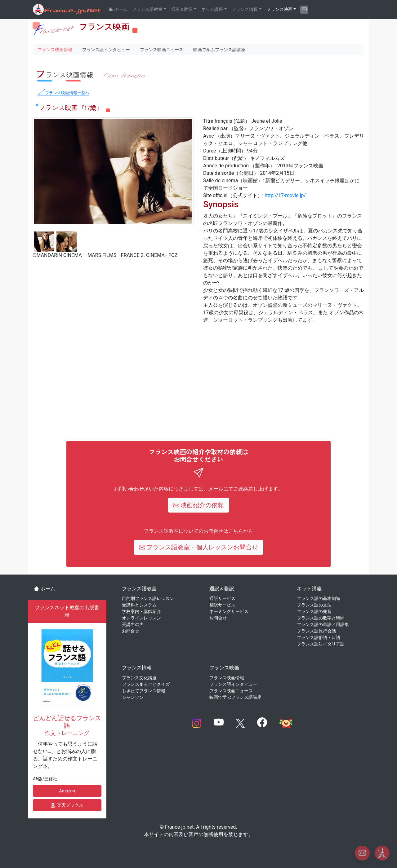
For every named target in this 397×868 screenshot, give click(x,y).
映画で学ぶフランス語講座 (219, 50)
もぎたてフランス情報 (144, 691)
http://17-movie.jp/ (285, 195)
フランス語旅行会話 (316, 631)
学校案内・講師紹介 (141, 611)
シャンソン (133, 697)
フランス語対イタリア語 (321, 644)
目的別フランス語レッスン (148, 598)
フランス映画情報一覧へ (67, 93)
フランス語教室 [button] (147, 9)
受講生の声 (133, 624)
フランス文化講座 (139, 678)
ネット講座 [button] (212, 9)
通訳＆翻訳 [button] (182, 9)
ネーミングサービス (229, 611)
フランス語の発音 (314, 611)
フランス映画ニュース (162, 50)
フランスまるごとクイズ (146, 684)
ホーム (45, 589)
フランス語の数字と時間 (321, 618)
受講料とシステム (139, 605)
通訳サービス (222, 598)
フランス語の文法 (314, 605)
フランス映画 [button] (279, 9)
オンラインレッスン (141, 618)
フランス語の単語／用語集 (323, 624)
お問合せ (131, 631)
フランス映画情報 (55, 50)
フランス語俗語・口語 (319, 637)
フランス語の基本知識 (319, 598)
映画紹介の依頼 (199, 505)
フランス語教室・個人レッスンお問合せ (199, 547)
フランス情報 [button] (245, 9)
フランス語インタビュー (106, 50)
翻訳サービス (222, 605)
